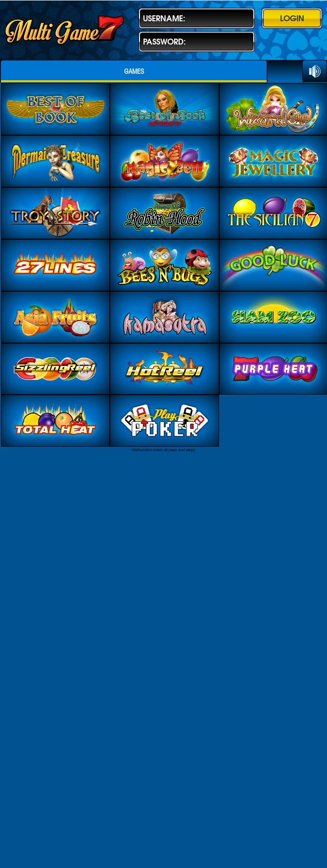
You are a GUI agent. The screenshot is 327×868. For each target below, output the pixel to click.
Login (292, 18)
